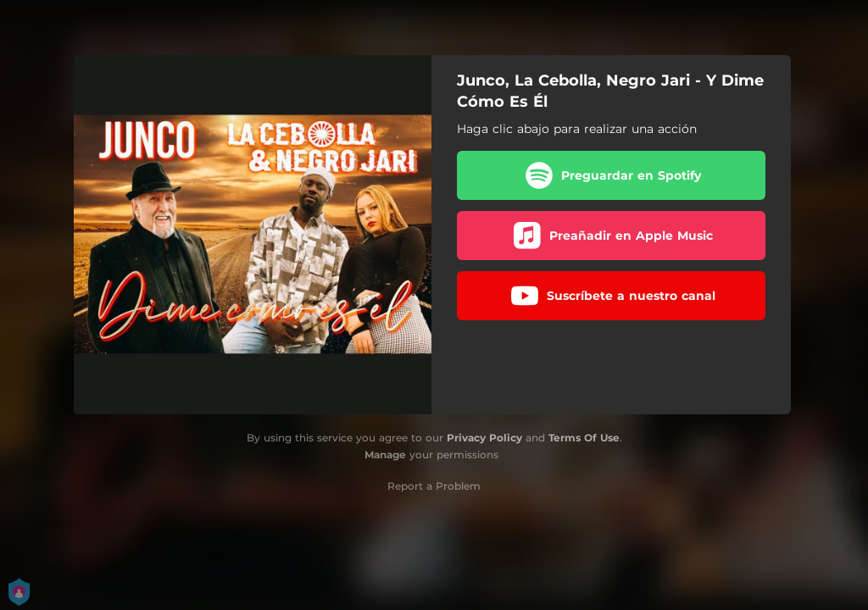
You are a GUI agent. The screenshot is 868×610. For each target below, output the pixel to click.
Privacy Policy (484, 438)
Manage (385, 455)
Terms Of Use (584, 438)
